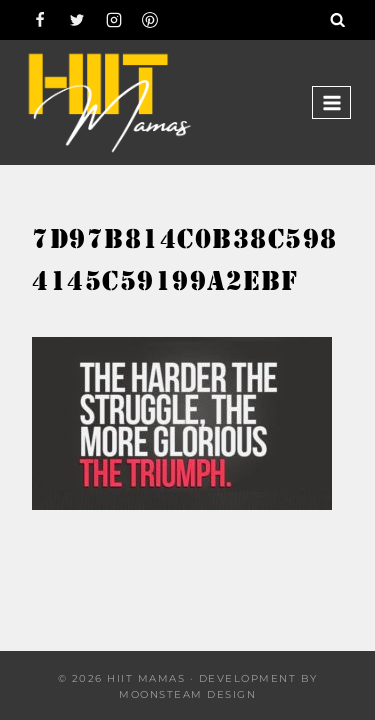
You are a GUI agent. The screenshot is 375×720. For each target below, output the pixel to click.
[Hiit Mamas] (109, 102)
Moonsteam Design (187, 694)
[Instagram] (114, 20)
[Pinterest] (150, 20)
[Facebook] (40, 20)
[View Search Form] (338, 20)
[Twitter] (77, 20)
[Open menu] (331, 102)
